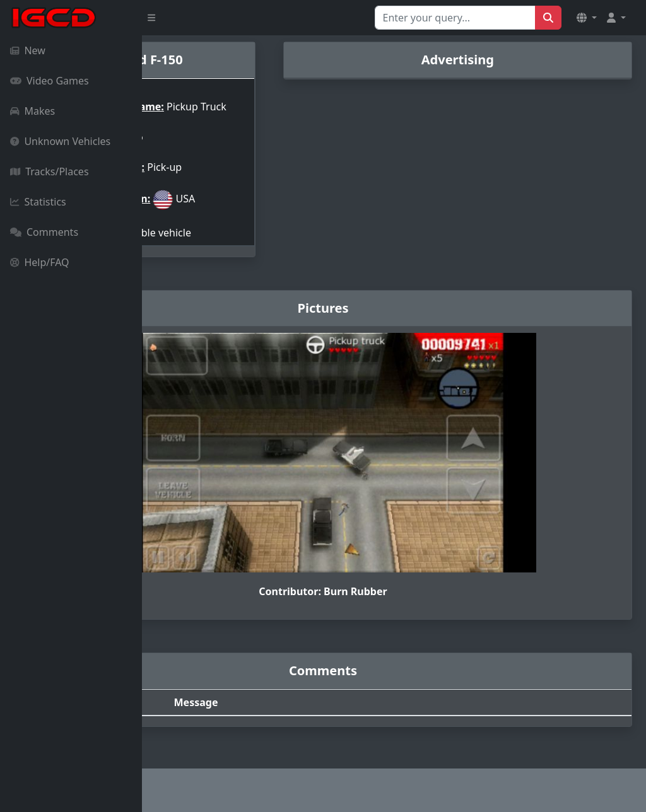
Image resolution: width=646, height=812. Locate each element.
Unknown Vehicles (60, 141)
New (28, 50)
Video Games (50, 81)
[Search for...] (455, 18)
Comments (44, 232)
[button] (587, 18)
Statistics (38, 202)
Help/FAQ (40, 262)
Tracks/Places (50, 171)
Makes (32, 111)
